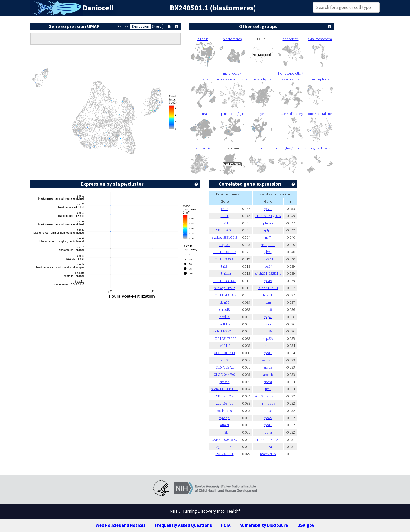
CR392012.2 (225, 396)
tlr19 (224, 266)
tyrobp (224, 418)
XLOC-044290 (224, 375)
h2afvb (268, 295)
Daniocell (98, 8)
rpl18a (268, 331)
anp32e (268, 338)
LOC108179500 (224, 338)
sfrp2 (224, 360)
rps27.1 (268, 259)
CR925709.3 (225, 230)
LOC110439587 (224, 295)
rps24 (268, 266)
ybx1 (268, 252)
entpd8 (224, 309)
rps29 (268, 418)
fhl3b (224, 432)
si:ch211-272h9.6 (225, 331)
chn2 (225, 209)
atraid (224, 425)
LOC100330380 (224, 259)
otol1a (224, 317)
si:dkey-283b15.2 (224, 237)
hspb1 (268, 324)
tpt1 (268, 389)
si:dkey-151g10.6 (268, 216)
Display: (123, 26)
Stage (157, 26)
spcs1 (268, 382)
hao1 (225, 216)
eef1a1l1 (268, 360)
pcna (268, 432)
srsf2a (268, 367)
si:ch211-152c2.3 (268, 440)
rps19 (268, 281)
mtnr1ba (225, 273)
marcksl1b (268, 454)
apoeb (268, 375)
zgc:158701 (225, 403)
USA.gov (306, 525)
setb (268, 346)
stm (268, 302)
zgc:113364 (225, 447)
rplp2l (268, 317)
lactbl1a (225, 324)
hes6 (268, 309)
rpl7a (268, 447)
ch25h (224, 223)
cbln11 (224, 302)
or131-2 (224, 346)
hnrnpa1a (268, 403)
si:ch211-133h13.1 (224, 389)
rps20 (268, 209)
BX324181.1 (225, 454)
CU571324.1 (225, 367)
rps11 (268, 425)
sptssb (225, 382)
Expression (140, 26)
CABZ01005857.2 (225, 440)
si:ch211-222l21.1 (268, 273)
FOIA (226, 525)
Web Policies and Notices (121, 525)
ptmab (268, 223)
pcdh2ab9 (224, 411)
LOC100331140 (224, 281)
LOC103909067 (224, 252)
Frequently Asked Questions (183, 525)
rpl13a (268, 411)
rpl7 (268, 237)
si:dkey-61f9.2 (224, 288)
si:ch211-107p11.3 (268, 396)
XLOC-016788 (224, 353)
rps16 (268, 353)
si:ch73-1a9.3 (268, 288)
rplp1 (268, 230)
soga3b (225, 245)
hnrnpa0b (268, 245)
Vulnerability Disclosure (264, 525)
